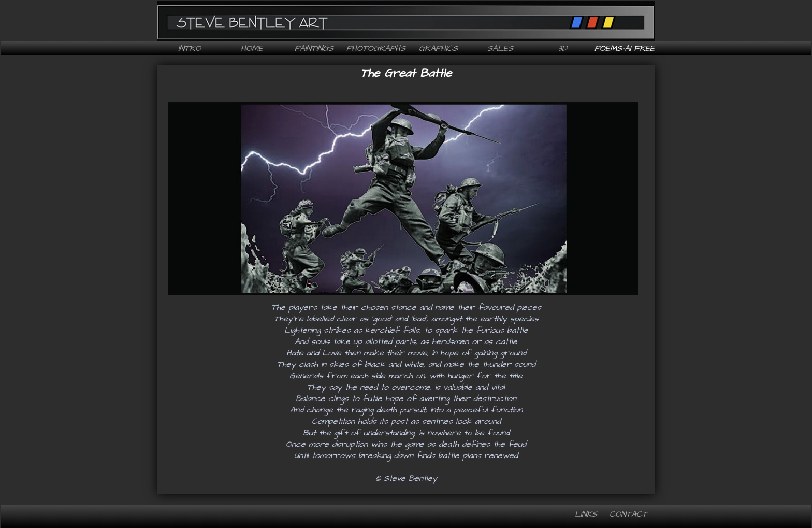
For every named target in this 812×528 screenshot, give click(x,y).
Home (252, 48)
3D (562, 48)
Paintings (314, 48)
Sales (500, 48)
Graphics (438, 48)
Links (586, 514)
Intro (190, 48)
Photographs (376, 48)
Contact (628, 514)
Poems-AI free (625, 48)
